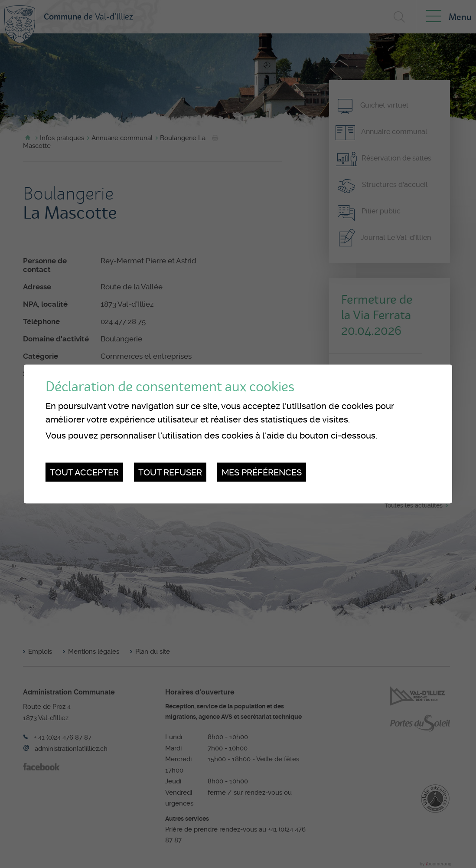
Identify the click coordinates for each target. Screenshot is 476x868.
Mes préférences (262, 472)
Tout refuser (170, 472)
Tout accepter (84, 472)
